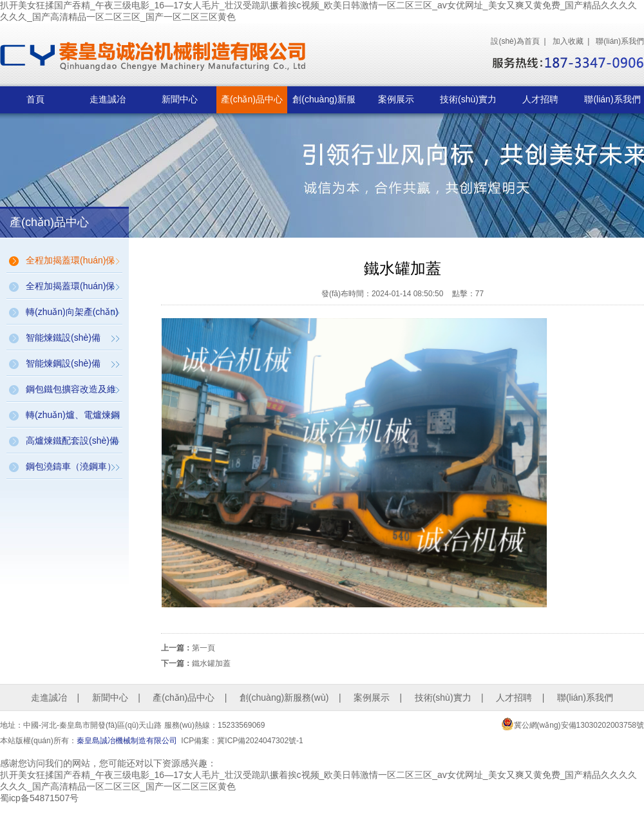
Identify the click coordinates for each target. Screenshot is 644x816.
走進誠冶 (108, 99)
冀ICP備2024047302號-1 (260, 741)
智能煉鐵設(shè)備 (63, 337)
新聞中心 (180, 99)
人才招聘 (540, 99)
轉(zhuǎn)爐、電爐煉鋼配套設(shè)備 (73, 419)
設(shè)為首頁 (515, 41)
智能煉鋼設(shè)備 (63, 363)
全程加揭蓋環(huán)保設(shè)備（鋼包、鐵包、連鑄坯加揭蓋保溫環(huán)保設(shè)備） (71, 264)
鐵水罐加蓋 (211, 663)
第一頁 (204, 648)
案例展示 (396, 99)
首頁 (35, 99)
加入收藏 (568, 41)
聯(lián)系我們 (620, 41)
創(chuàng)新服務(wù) (324, 104)
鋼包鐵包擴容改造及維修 (71, 393)
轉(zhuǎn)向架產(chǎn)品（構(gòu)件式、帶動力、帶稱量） (72, 316)
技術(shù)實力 (468, 99)
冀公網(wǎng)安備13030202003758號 (573, 724)
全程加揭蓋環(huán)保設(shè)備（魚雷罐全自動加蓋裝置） (72, 290)
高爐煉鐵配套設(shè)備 (72, 441)
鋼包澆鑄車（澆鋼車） (71, 466)
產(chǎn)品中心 (252, 99)
